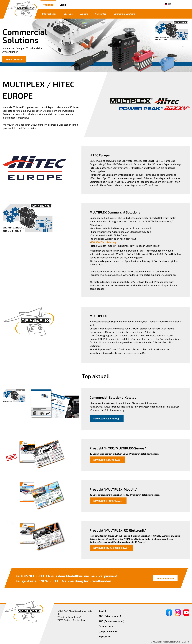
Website (48, 5)
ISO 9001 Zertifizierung (104, 242)
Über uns (68, 14)
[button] (183, 44)
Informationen (49, 14)
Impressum (105, 636)
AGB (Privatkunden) (110, 616)
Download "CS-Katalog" (107, 418)
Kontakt (103, 611)
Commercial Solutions (124, 14)
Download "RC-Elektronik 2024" (111, 548)
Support (84, 14)
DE (168, 4)
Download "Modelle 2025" (108, 501)
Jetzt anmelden (165, 579)
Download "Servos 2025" (107, 460)
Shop (63, 5)
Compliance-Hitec (109, 631)
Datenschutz (106, 626)
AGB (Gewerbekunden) (111, 621)
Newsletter (101, 14)
